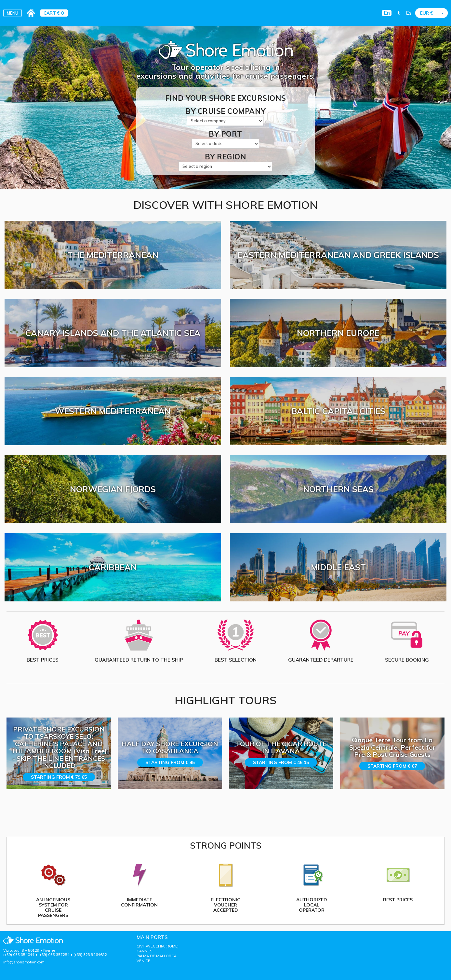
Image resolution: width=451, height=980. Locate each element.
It (398, 13)
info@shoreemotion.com (24, 962)
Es (409, 13)
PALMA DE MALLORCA (157, 956)
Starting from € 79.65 (59, 777)
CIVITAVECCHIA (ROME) (158, 946)
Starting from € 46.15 (281, 762)
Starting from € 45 (170, 762)
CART (50, 13)
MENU (13, 13)
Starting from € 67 (392, 766)
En (387, 13)
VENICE (143, 961)
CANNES (144, 951)
